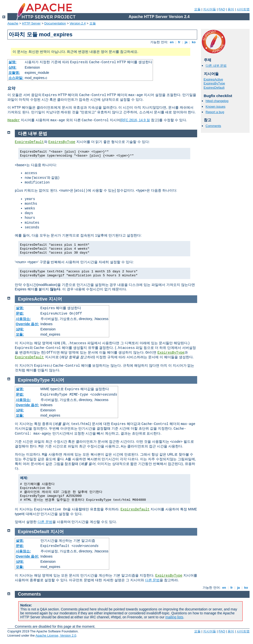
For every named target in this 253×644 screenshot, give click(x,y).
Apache (13, 23)
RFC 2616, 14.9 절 (136, 120)
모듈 (197, 9)
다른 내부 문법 (216, 66)
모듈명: (14, 73)
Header (14, 120)
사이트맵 (243, 9)
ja (186, 42)
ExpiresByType (214, 83)
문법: (20, 313)
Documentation (55, 23)
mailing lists (174, 617)
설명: (12, 62)
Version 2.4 (78, 23)
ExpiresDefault (214, 88)
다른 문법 (45, 522)
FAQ (222, 9)
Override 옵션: (27, 324)
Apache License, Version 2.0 (56, 635)
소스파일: (16, 78)
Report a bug (215, 112)
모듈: (20, 334)
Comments (213, 126)
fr (179, 42)
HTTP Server (31, 23)
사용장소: (23, 319)
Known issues (215, 107)
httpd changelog (217, 101)
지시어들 (210, 9)
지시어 (55, 299)
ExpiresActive (213, 79)
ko (194, 42)
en (172, 42)
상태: (12, 67)
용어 (231, 9)
